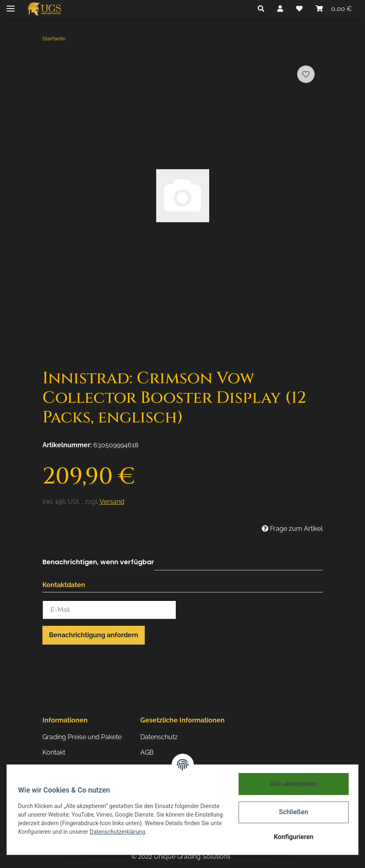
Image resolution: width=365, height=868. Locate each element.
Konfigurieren (291, 837)
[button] (261, 9)
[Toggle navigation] (11, 5)
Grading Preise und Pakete (82, 737)
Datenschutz (159, 737)
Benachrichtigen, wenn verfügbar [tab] (98, 562)
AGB (147, 752)
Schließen (291, 812)
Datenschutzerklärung (158, 832)
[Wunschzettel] (299, 9)
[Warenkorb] (334, 9)
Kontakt (54, 752)
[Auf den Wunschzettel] (306, 74)
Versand (112, 502)
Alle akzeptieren (292, 784)
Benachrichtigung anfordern (94, 635)
